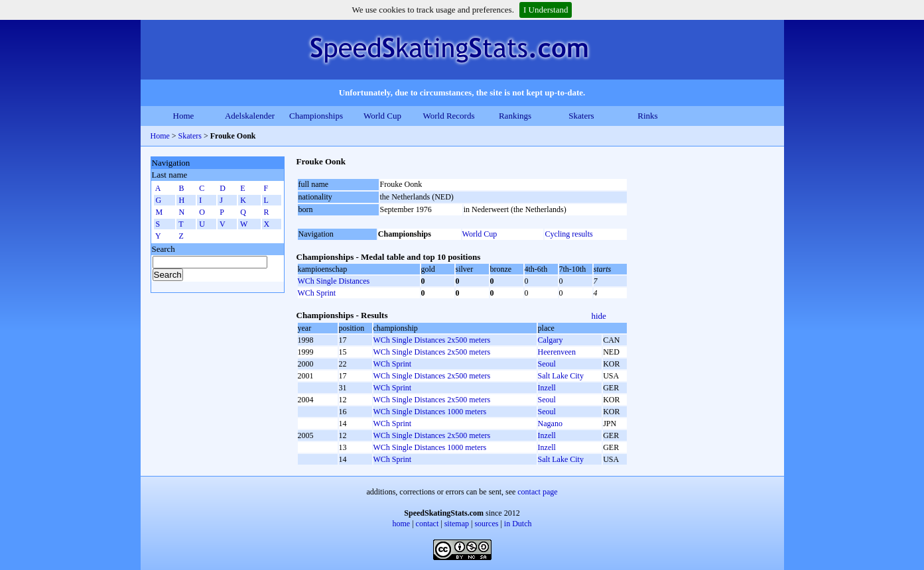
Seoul (547, 364)
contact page (537, 492)
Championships (316, 116)
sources (486, 524)
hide (599, 316)
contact (428, 524)
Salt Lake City (561, 376)
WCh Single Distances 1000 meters (430, 412)
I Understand (546, 10)
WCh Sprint (317, 293)
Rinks (647, 116)
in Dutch (518, 524)
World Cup (382, 116)
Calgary (551, 340)
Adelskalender (250, 116)
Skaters (581, 116)
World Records (448, 116)
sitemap (457, 524)
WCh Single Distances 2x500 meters (432, 340)
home (402, 524)
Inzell (547, 388)
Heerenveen (557, 352)
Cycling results (568, 234)
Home (184, 116)
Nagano (550, 424)
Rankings (515, 116)
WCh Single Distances (334, 281)
